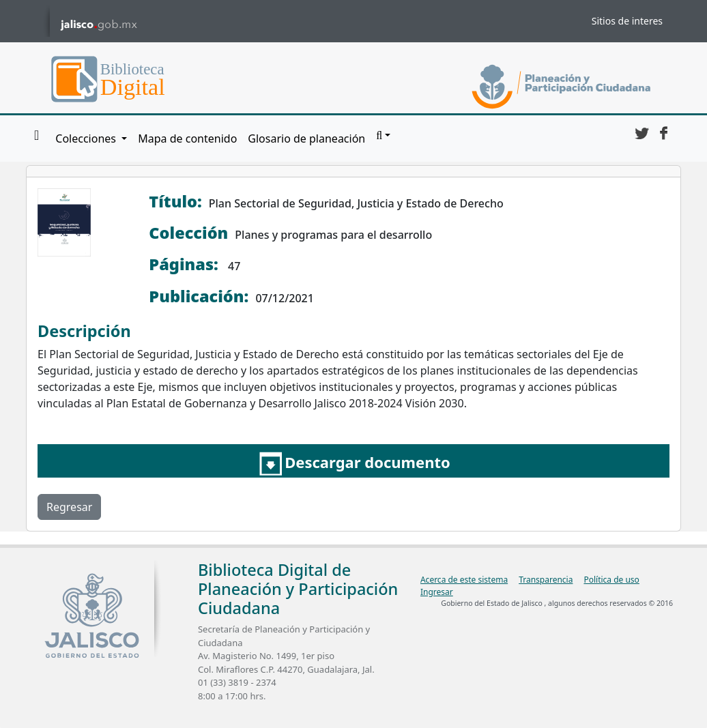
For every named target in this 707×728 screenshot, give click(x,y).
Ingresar (437, 592)
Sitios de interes (627, 21)
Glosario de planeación (306, 139)
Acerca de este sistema (464, 580)
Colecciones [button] (87, 139)
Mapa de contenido (187, 139)
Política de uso (611, 580)
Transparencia (546, 580)
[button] (383, 136)
